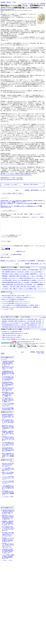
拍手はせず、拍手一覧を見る (31, 184)
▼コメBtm (30, 4)
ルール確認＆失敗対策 (16, 258)
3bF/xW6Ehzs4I (26, 10)
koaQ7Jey (30, 10)
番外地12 (9, 2)
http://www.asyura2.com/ (24, 345)
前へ (38, 4)
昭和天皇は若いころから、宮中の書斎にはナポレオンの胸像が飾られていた (19, 206)
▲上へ (17, 190)
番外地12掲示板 (35, 190)
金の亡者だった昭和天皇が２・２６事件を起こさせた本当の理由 (17, 203)
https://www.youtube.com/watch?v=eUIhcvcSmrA (12, 179)
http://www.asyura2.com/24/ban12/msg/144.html (7, 9)
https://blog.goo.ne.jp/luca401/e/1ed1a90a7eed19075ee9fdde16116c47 (16, 175)
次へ (35, 4)
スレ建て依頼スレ (41, 264)
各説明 (42, 217)
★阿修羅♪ (3, 2)
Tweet (2, 12)
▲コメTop (24, 4)
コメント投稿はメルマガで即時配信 (26, 264)
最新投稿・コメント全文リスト (8, 264)
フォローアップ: (5, 198)
